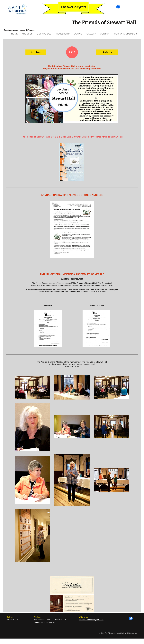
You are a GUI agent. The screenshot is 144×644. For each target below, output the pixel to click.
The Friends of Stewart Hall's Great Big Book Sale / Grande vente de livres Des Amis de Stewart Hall (72, 137)
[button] (36, 52)
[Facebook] (118, 7)
